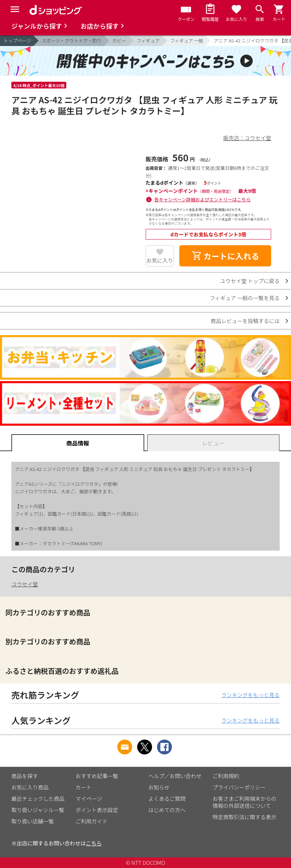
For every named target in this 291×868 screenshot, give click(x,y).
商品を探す (25, 776)
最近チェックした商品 (38, 798)
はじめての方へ (167, 810)
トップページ (17, 41)
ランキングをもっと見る (250, 695)
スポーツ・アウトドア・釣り (72, 41)
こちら (94, 843)
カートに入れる (225, 256)
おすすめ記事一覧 (97, 776)
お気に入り (160, 260)
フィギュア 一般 (187, 41)
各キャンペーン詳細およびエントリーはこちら (202, 199)
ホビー (119, 41)
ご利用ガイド (91, 821)
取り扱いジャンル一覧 (38, 810)
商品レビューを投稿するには (245, 321)
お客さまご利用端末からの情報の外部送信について (245, 802)
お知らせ (159, 787)
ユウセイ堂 (25, 584)
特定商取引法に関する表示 (245, 817)
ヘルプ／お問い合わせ (175, 776)
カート (83, 787)
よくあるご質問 (167, 798)
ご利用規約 (226, 776)
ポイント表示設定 (97, 810)
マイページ (89, 798)
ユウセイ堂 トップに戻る (250, 281)
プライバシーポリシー (239, 787)
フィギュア (148, 41)
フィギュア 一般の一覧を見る (245, 298)
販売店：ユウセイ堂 (247, 138)
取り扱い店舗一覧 (33, 821)
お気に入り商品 (30, 787)
